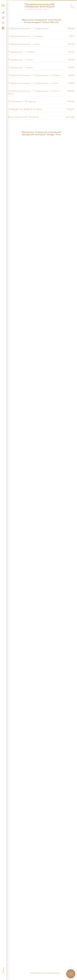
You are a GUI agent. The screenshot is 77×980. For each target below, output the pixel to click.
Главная (3, 970)
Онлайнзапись (71, 974)
